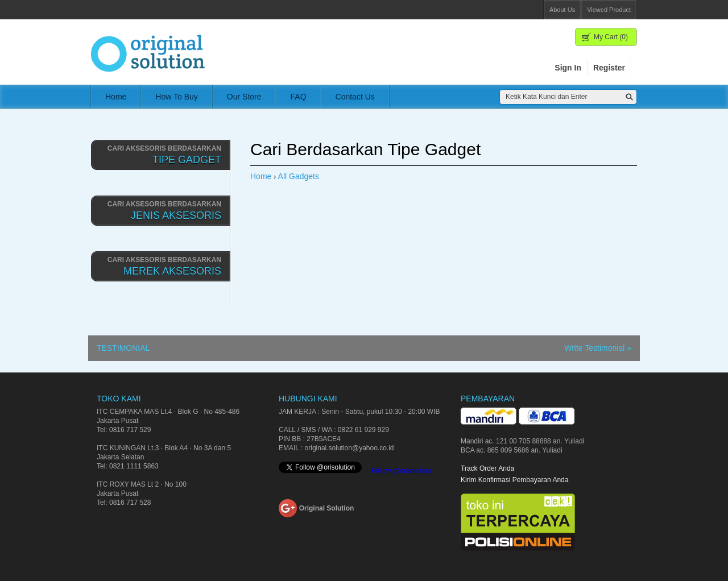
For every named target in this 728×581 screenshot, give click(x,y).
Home (116, 97)
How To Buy (176, 97)
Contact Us (355, 97)
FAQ (299, 97)
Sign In (568, 68)
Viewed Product (609, 10)
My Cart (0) (611, 37)
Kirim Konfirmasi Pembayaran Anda (514, 480)
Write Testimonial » (598, 348)
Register (609, 68)
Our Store (244, 97)
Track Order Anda (487, 468)
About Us (562, 10)
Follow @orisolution (401, 471)
